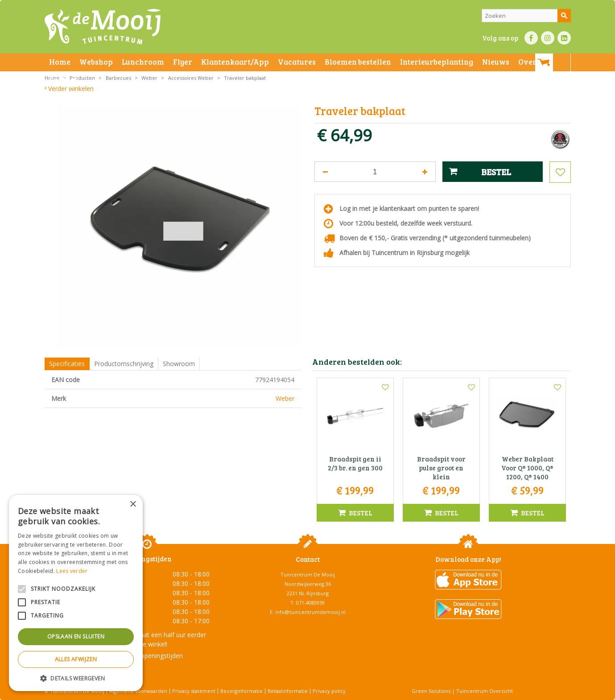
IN (548, 38)
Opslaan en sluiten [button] (76, 636)
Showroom (179, 364)
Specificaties (67, 364)
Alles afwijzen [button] (76, 659)
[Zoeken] (526, 16)
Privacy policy (329, 691)
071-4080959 (310, 603)
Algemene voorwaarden (138, 691)
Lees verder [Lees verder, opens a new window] (72, 571)
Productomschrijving (124, 364)
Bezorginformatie (241, 691)
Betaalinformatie (288, 691)
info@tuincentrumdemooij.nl (310, 612)
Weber (285, 398)
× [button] (133, 504)
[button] (76, 678)
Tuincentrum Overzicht (485, 691)
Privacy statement (194, 691)
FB (531, 38)
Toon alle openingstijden (147, 656)
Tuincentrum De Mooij (308, 574)
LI (564, 38)
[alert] (76, 593)
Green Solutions (431, 691)
